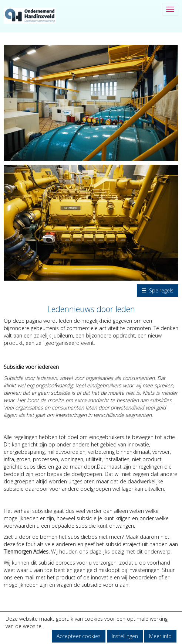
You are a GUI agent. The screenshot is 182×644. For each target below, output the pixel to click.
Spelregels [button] (158, 290)
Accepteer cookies (79, 636)
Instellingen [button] (125, 636)
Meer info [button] (160, 636)
